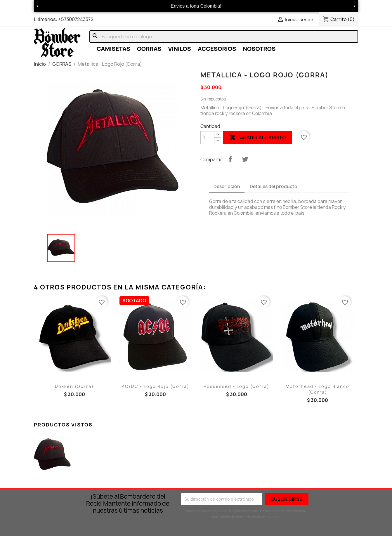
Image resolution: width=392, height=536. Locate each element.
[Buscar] (224, 37)
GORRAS (149, 49)
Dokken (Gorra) (74, 386)
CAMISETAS (113, 49)
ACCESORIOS (217, 49)
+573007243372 (76, 19)
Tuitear (245, 159)
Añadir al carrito (257, 138)
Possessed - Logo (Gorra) (236, 386)
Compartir (230, 159)
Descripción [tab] (227, 187)
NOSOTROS (259, 49)
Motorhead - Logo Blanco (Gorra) (318, 389)
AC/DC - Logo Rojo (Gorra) (156, 386)
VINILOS (179, 49)
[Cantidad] (207, 138)
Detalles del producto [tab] (274, 187)
